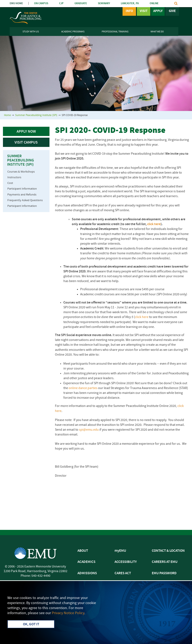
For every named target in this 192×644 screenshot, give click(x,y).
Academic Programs (73, 32)
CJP (61, 3)
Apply (158, 11)
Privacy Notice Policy (68, 613)
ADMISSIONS (87, 573)
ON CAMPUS (41, 3)
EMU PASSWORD (164, 573)
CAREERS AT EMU (165, 562)
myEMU (120, 551)
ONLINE (154, 3)
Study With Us (31, 32)
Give (172, 11)
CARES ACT (123, 573)
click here (154, 224)
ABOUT (83, 551)
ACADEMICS (86, 562)
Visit (144, 11)
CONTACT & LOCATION (168, 551)
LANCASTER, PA (130, 3)
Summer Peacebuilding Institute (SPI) (36, 115)
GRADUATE (81, 3)
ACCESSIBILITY (126, 562)
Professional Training (115, 32)
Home (7, 115)
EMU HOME (16, 3)
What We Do (157, 32)
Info (129, 11)
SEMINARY (104, 3)
